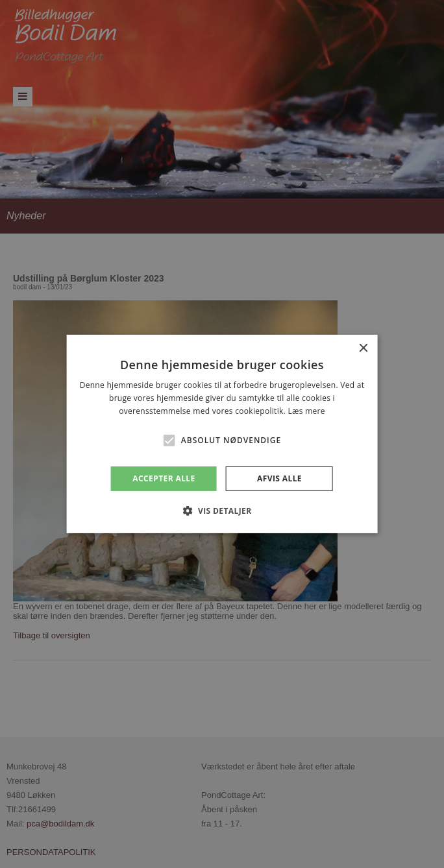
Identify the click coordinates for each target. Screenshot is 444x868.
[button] (169, 440)
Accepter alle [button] (164, 478)
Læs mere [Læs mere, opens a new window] (306, 411)
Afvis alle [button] (279, 478)
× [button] (363, 349)
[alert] (222, 434)
